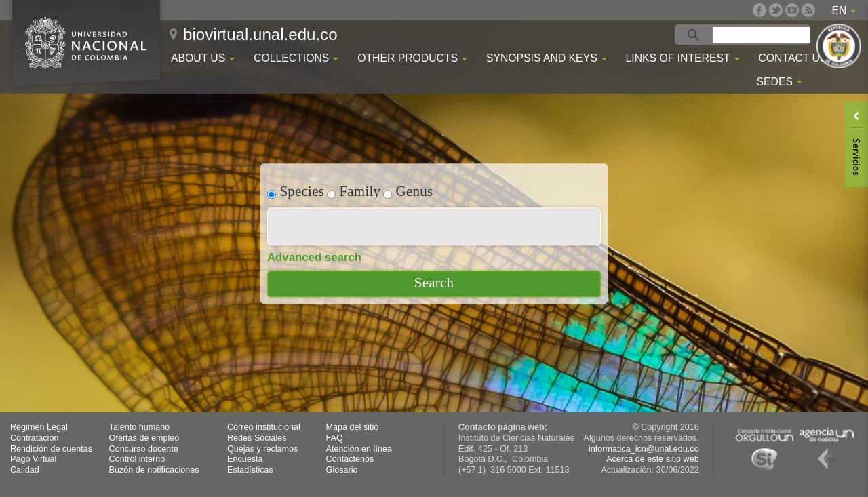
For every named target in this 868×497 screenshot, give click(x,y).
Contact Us (792, 58)
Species (296, 191)
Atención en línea (359, 449)
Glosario (342, 470)
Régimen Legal (39, 427)
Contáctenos (350, 459)
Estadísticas (250, 470)
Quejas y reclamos (262, 449)
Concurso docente (144, 449)
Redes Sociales (257, 438)
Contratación (34, 438)
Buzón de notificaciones (154, 470)
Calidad (25, 470)
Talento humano (140, 427)
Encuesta (245, 459)
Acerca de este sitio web (653, 459)
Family (354, 191)
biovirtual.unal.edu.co (260, 34)
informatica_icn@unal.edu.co (644, 449)
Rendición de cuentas (51, 449)
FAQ (335, 438)
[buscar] (764, 35)
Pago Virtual (33, 459)
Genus (408, 191)
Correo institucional (264, 427)
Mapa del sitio (353, 427)
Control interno (137, 459)
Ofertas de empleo (144, 438)
